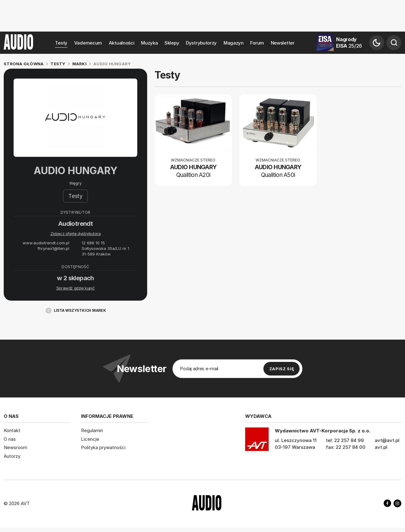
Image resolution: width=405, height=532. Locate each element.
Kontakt (12, 430)
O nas (10, 439)
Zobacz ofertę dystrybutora (76, 234)
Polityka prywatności (103, 447)
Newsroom (15, 447)
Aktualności (122, 43)
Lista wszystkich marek (75, 311)
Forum (257, 43)
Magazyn (234, 43)
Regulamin (92, 430)
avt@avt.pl (387, 440)
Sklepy (172, 43)
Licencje (90, 439)
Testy (61, 43)
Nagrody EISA (349, 43)
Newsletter (283, 43)
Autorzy (12, 456)
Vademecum (88, 43)
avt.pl (381, 447)
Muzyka (149, 43)
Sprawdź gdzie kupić (76, 288)
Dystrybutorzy (201, 43)
